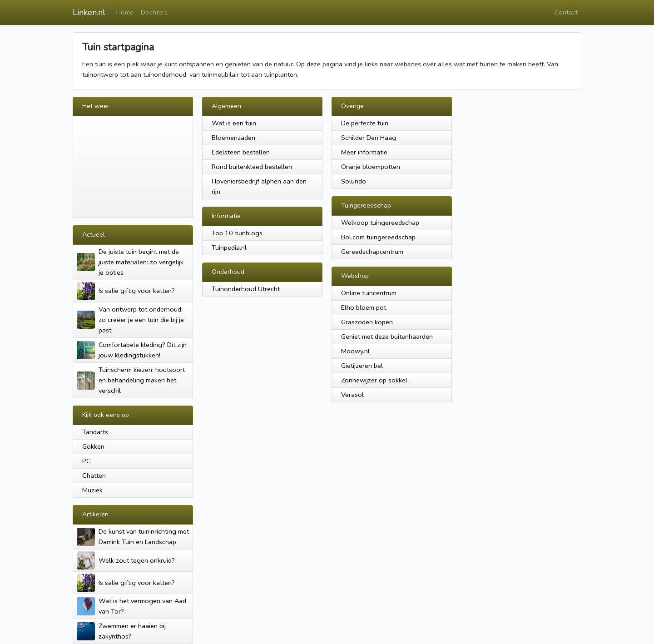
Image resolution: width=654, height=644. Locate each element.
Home (125, 12)
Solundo (354, 181)
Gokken (93, 446)
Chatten (94, 476)
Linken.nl (89, 12)
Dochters (154, 12)
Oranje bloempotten (371, 167)
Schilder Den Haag (369, 138)
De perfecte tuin (365, 123)
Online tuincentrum (369, 293)
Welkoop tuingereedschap (380, 223)
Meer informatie (364, 152)
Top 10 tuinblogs (237, 233)
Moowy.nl (355, 351)
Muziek (92, 490)
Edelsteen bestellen (241, 152)
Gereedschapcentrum (372, 252)
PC (87, 461)
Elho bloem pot (364, 307)
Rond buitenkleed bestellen (252, 167)
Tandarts (95, 432)
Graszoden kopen (367, 322)
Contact (566, 12)
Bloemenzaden (233, 138)
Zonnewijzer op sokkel (374, 380)
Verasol (352, 395)
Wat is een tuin (234, 123)
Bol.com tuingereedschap (378, 237)
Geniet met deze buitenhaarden (387, 337)
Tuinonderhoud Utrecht (246, 289)
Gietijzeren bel (362, 366)
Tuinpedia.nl (229, 248)
